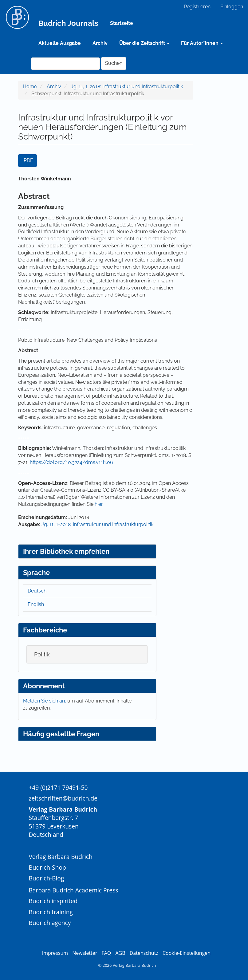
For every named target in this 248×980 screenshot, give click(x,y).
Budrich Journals (68, 23)
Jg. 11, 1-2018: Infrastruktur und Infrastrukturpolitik (127, 87)
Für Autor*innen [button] (202, 43)
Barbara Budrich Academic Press (73, 890)
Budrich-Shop (47, 867)
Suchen (114, 63)
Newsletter (85, 953)
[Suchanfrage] (65, 64)
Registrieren (197, 7)
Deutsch (37, 591)
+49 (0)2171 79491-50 (58, 787)
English (36, 604)
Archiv (100, 43)
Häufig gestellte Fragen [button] (61, 734)
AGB (120, 953)
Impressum (55, 953)
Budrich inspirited (53, 901)
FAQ (106, 953)
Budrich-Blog (46, 878)
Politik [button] (42, 654)
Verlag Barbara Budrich (60, 857)
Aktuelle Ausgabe (60, 43)
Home (30, 87)
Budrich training (51, 912)
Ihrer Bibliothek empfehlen (66, 551)
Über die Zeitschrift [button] (144, 43)
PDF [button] (28, 160)
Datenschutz (144, 953)
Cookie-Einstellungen (187, 953)
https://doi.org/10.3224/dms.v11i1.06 (71, 462)
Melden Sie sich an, (45, 701)
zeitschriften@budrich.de (63, 798)
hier (98, 504)
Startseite (122, 23)
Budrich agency (50, 923)
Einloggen (232, 7)
